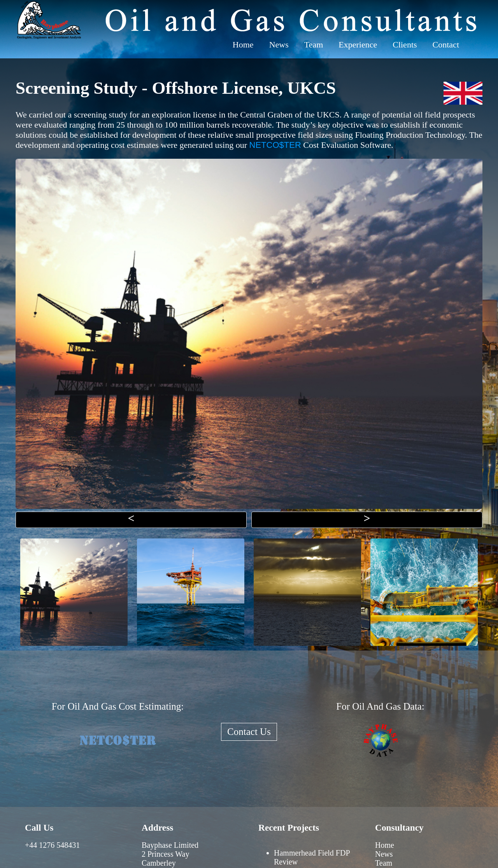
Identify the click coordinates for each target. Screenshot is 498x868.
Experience (358, 45)
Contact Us (249, 732)
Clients (405, 45)
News (279, 45)
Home (243, 45)
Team (314, 45)
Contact (446, 45)
